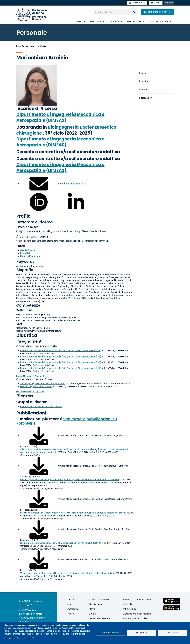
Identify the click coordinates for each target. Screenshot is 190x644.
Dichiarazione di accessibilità (137, 614)
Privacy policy (9, 638)
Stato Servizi (137, 3)
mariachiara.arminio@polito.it (72, 183)
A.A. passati (30, 376)
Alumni (93, 614)
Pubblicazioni (31, 413)
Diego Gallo (26, 253)
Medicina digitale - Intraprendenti (36, 387)
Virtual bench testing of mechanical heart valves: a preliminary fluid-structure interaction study (66, 573)
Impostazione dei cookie (110, 633)
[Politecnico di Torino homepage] (32, 15)
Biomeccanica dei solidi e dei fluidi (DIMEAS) (42, 407)
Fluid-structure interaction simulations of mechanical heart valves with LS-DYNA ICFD (62, 543)
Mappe (70, 604)
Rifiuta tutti (142, 633)
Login (157, 3)
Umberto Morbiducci (30, 256)
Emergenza (72, 609)
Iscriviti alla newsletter (100, 618)
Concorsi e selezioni (99, 599)
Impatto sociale (159, 22)
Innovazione (134, 22)
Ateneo (78, 22)
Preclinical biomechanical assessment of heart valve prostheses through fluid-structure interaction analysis (73, 513)
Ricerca (114, 22)
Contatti (70, 599)
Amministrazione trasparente (137, 599)
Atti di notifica (130, 609)
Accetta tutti (172, 633)
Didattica (96, 22)
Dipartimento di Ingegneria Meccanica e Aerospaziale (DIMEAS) (60, 117)
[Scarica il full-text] (39, 435)
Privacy (70, 614)
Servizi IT (94, 609)
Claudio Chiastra (28, 250)
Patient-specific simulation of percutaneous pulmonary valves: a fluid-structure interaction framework (70, 480)
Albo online (128, 604)
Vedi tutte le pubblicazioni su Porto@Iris (67, 421)
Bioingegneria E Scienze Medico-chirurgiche (68, 130)
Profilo (23, 216)
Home (18, 46)
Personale (26, 46)
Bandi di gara (96, 604)
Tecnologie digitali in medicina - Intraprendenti (43, 384)
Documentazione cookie (26, 638)
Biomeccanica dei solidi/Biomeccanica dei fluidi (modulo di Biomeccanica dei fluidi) (61, 351)
